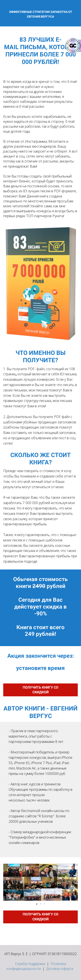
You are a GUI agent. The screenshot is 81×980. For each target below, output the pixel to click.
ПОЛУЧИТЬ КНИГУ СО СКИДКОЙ (40, 690)
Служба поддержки (30, 964)
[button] (7, 882)
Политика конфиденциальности (36, 966)
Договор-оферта (60, 969)
